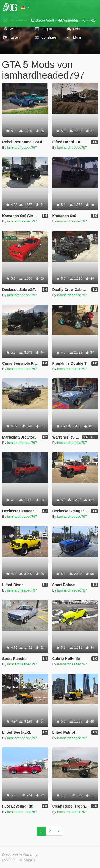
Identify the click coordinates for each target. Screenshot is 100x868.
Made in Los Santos (19, 860)
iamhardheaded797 (22, 147)
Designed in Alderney (20, 855)
